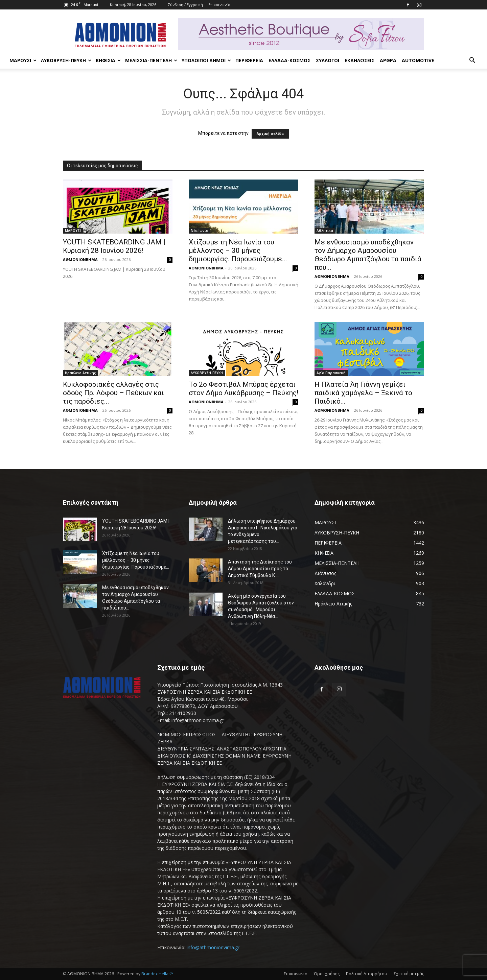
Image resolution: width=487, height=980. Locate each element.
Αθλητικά (325, 231)
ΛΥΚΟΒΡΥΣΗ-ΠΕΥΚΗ (66, 60)
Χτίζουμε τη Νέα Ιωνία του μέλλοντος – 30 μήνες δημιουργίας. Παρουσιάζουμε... (238, 250)
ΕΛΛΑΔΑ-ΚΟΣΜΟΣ (289, 60)
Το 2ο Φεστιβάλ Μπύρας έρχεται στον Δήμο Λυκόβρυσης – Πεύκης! (243, 389)
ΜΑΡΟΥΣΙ (23, 60)
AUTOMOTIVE (418, 60)
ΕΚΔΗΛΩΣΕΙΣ (360, 60)
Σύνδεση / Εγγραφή (185, 5)
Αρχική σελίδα (270, 134)
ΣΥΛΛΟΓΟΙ (328, 60)
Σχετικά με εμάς (409, 974)
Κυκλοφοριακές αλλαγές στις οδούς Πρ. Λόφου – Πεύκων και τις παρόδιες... (113, 393)
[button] (472, 61)
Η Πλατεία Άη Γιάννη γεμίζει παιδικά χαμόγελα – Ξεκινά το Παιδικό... (363, 393)
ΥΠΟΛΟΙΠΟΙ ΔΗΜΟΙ (206, 60)
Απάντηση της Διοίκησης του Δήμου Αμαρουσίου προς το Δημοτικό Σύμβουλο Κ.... (260, 569)
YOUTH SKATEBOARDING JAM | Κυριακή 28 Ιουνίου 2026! (114, 246)
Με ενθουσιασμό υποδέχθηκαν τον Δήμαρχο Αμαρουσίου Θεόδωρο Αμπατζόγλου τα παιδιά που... (368, 255)
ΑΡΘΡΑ (388, 60)
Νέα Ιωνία (200, 231)
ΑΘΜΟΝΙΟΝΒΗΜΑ (80, 259)
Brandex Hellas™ (157, 974)
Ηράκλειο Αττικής (80, 373)
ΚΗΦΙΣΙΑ (108, 60)
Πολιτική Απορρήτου (367, 974)
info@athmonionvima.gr (213, 947)
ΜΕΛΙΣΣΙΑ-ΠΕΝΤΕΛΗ (151, 60)
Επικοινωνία (219, 5)
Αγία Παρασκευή (331, 373)
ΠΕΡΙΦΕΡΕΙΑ (249, 60)
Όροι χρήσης (327, 974)
